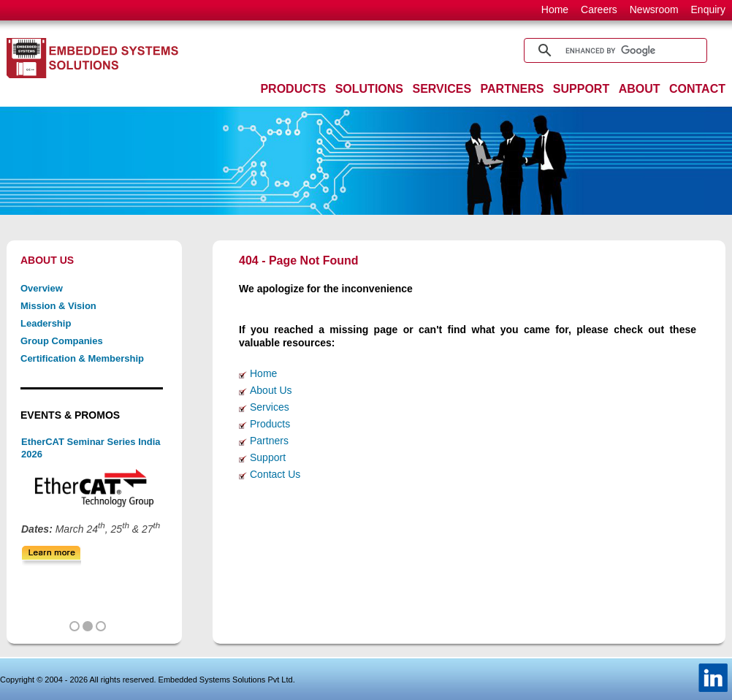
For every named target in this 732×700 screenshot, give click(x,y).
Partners (269, 441)
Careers (599, 9)
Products (270, 424)
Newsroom (654, 9)
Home (555, 9)
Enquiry (708, 9)
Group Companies (62, 341)
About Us (271, 390)
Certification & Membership (82, 358)
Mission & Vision (58, 306)
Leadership (46, 323)
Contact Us (275, 474)
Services (270, 407)
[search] (613, 50)
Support (268, 457)
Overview (42, 288)
